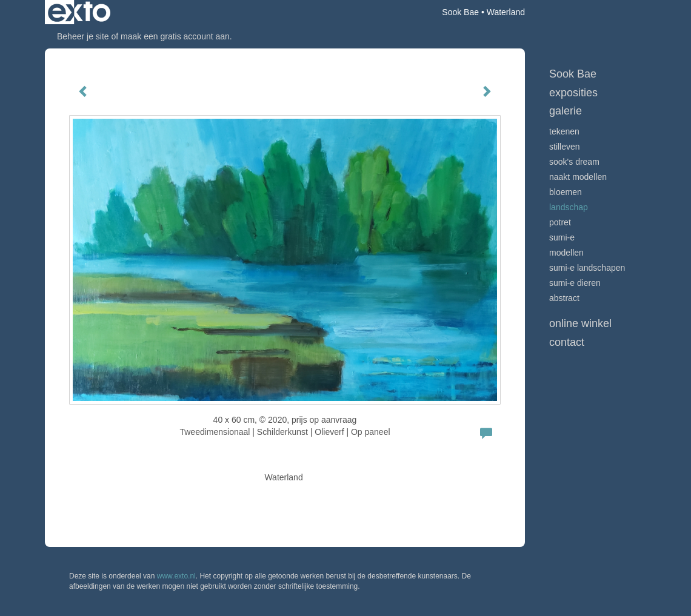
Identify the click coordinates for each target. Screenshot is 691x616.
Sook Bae (460, 12)
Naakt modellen (578, 177)
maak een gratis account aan (175, 36)
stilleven (565, 147)
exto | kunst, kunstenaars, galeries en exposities (79, 12)
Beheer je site (83, 36)
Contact (567, 342)
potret (560, 222)
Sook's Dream (574, 162)
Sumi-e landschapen (587, 268)
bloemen (566, 192)
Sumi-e (562, 237)
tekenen (564, 131)
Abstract (564, 298)
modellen (566, 253)
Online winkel (580, 323)
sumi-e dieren (575, 283)
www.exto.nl (176, 576)
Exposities (573, 93)
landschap (569, 207)
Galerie (566, 111)
